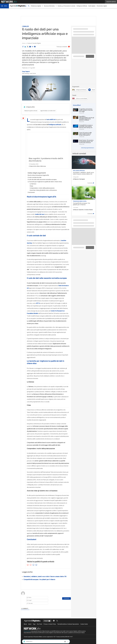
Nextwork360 (27, 634)
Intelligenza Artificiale (82, 6)
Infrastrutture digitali (102, 6)
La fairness (33, 187)
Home (24, 43)
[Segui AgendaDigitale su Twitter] (57, 624)
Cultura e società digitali (34, 43)
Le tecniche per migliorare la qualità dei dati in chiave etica (45, 185)
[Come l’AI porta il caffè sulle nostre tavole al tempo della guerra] (84, 135)
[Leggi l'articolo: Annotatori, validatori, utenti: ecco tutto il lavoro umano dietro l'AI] (84, 170)
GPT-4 (38, 306)
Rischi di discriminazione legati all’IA (38, 178)
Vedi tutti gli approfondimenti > (88, 148)
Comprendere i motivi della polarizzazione (42, 191)
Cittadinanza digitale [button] (36, 6)
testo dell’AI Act (51, 120)
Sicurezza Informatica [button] (49, 6)
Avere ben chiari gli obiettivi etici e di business (43, 193)
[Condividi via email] (30, 47)
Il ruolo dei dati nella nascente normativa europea (42, 183)
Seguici (47, 624)
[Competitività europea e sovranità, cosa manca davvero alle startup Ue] (84, 127)
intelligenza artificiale (55, 125)
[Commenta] (66, 602)
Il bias (31, 189)
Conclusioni (31, 195)
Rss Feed (39, 627)
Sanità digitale (92, 6)
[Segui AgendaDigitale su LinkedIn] (54, 624)
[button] (4, 6)
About (25, 627)
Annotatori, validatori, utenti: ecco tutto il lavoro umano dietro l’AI (45, 580)
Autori (30, 627)
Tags (34, 627)
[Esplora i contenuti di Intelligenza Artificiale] (80, 89)
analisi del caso (40, 217)
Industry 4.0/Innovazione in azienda (66, 6)
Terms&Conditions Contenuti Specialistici (68, 627)
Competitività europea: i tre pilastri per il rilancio (39, 583)
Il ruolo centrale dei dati (35, 180)
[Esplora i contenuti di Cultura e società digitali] (80, 98)
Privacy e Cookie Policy (50, 627)
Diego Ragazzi (26, 72)
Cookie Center (84, 627)
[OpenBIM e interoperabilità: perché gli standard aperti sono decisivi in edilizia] (84, 119)
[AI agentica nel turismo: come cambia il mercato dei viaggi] (84, 111)
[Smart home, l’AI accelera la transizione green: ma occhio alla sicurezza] (84, 142)
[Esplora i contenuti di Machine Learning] (95, 89)
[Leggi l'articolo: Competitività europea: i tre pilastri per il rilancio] (84, 201)
